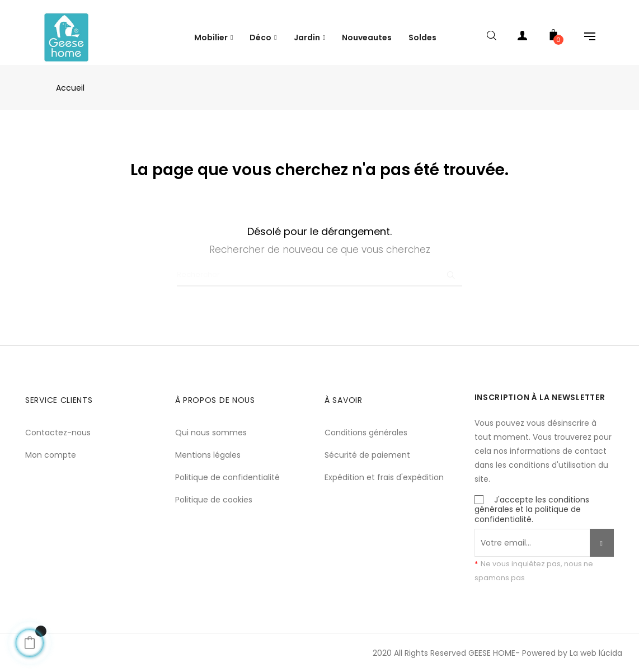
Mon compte (51, 445)
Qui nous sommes (211, 423)
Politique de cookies (214, 490)
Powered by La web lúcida (572, 643)
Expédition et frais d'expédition (384, 468)
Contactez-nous (58, 423)
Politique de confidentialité (227, 468)
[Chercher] (319, 266)
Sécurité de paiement (367, 445)
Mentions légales (208, 445)
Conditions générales (366, 423)
